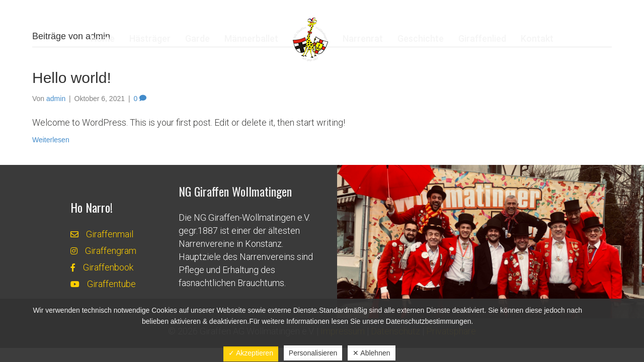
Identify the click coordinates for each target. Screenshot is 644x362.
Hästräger (150, 38)
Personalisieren (313, 353)
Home (103, 38)
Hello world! (72, 78)
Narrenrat (363, 38)
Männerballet (251, 38)
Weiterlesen (51, 140)
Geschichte (421, 38)
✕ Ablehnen (371, 353)
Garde (197, 38)
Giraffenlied (482, 38)
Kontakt (537, 38)
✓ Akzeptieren (251, 353)
